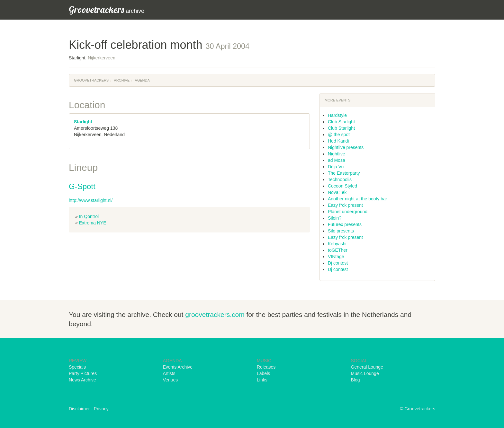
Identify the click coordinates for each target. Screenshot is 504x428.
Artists (169, 373)
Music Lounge (365, 373)
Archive (122, 80)
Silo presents (341, 231)
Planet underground (348, 212)
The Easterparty (344, 173)
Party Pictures (83, 373)
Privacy (101, 409)
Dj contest (338, 263)
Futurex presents (345, 224)
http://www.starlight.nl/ (91, 200)
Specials (77, 367)
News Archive (82, 380)
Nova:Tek (337, 192)
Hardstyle (337, 115)
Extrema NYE (93, 223)
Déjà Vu (336, 167)
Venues (171, 380)
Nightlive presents (346, 147)
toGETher (338, 250)
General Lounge (367, 367)
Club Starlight (341, 122)
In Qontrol (89, 216)
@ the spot (339, 135)
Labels (263, 373)
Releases (266, 367)
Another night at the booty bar (357, 199)
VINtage (336, 257)
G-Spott (82, 186)
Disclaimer (79, 409)
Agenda (142, 80)
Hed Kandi (338, 141)
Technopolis (340, 179)
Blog (355, 380)
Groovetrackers (91, 80)
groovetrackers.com (215, 314)
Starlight (83, 122)
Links (262, 380)
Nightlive (337, 154)
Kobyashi (337, 244)
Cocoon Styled (342, 186)
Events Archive (178, 367)
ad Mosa (337, 160)
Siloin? (335, 218)
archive (107, 9)
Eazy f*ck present (345, 205)
